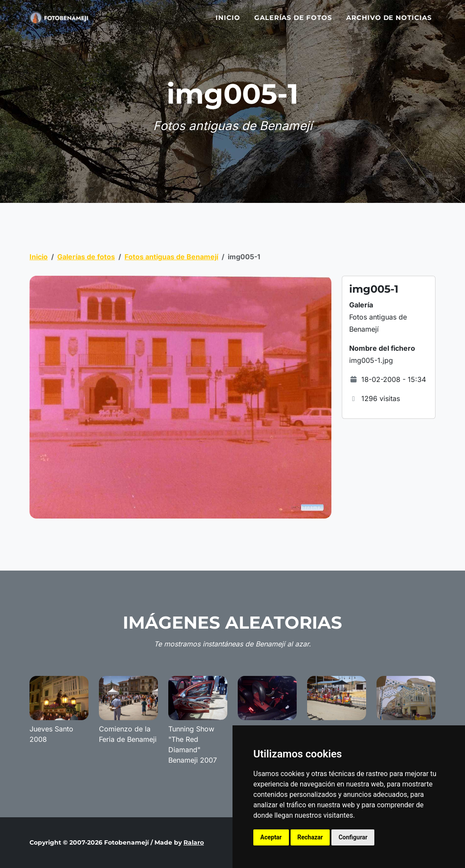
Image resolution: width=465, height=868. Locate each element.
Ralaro (194, 842)
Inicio (228, 23)
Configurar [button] (353, 837)
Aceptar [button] (271, 837)
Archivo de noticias (389, 23)
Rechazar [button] (310, 837)
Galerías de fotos (293, 23)
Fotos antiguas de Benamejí (171, 257)
